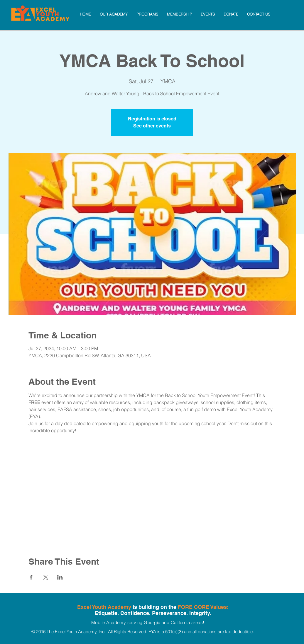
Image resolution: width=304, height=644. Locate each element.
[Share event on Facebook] (31, 577)
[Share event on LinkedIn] (60, 577)
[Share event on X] (46, 577)
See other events (152, 126)
